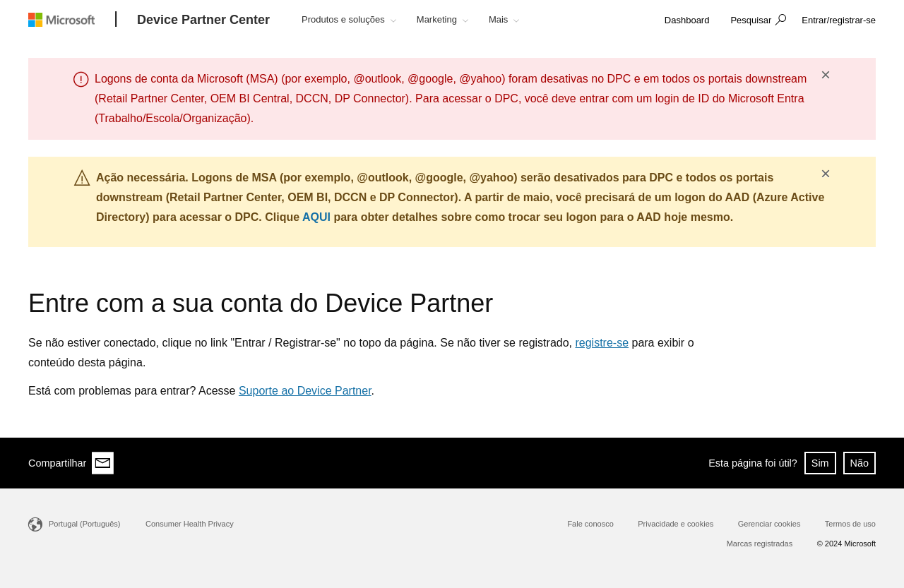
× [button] (826, 75)
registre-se (602, 343)
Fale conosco (590, 524)
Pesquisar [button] (751, 20)
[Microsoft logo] (72, 19)
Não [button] (860, 463)
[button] (756, 21)
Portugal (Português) (85, 524)
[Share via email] (103, 463)
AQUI (316, 217)
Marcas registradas (760, 544)
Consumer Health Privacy (190, 524)
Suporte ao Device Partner (305, 391)
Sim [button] (820, 463)
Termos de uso (850, 524)
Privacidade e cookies (676, 524)
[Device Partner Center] (203, 20)
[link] (687, 21)
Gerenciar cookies (769, 524)
